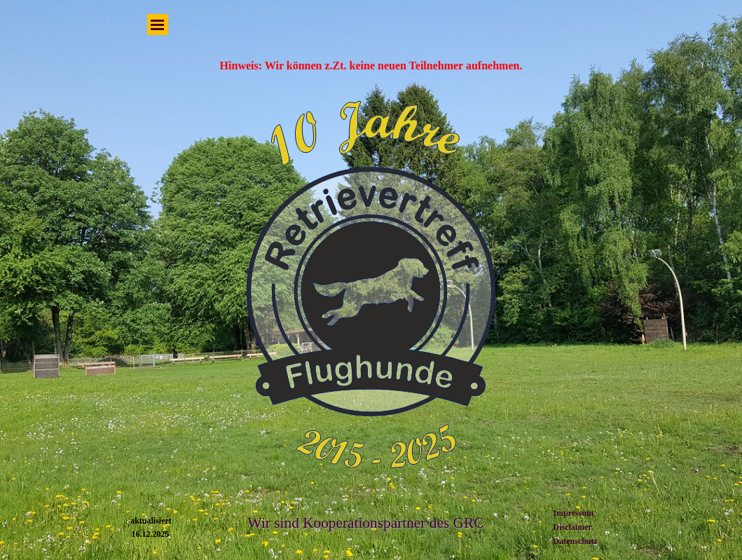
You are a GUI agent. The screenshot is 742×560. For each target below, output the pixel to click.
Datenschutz (576, 541)
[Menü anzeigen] (158, 25)
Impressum (574, 513)
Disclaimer (573, 527)
